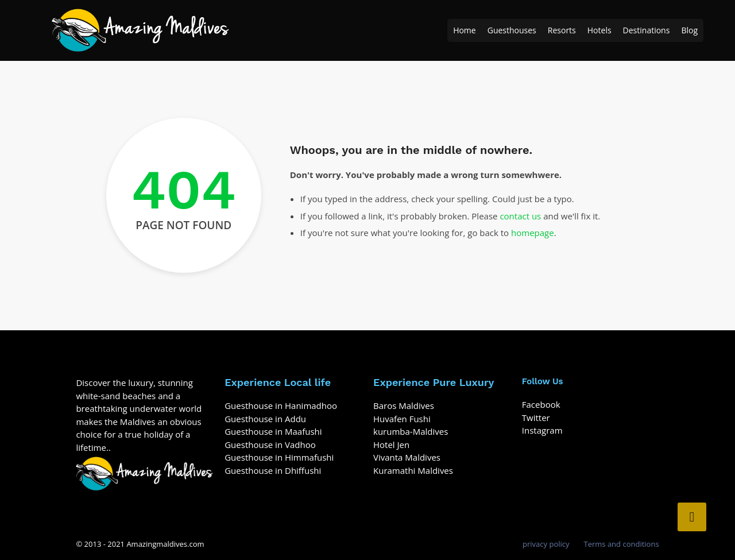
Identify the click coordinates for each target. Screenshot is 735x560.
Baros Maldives (404, 405)
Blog (689, 30)
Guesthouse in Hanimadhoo (281, 405)
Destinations (647, 30)
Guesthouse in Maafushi (273, 431)
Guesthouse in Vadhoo (270, 445)
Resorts (562, 30)
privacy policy (546, 544)
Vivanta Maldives (407, 457)
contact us (520, 216)
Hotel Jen (391, 445)
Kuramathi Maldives (413, 470)
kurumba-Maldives (411, 431)
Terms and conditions (622, 544)
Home (465, 30)
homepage (533, 233)
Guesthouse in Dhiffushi (273, 470)
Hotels (599, 30)
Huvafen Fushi (402, 419)
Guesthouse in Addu (265, 419)
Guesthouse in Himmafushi (279, 457)
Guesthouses (512, 30)
